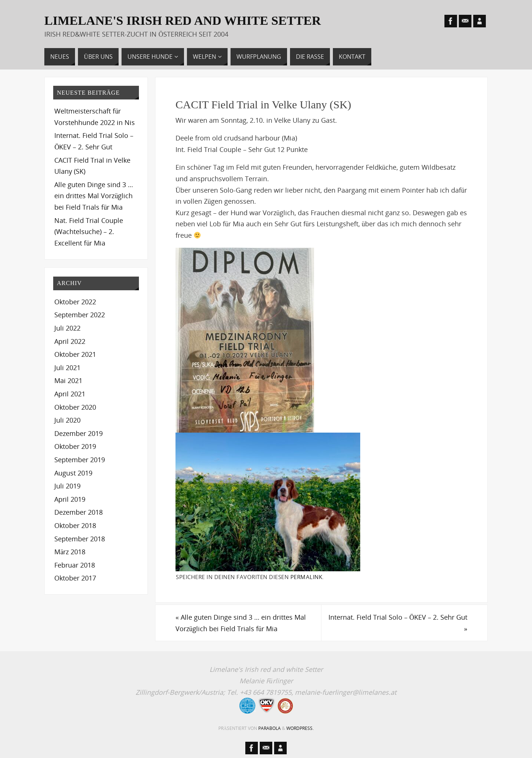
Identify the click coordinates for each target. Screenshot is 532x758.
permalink (306, 577)
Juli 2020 (67, 420)
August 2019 (73, 473)
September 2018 (80, 539)
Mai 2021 (68, 380)
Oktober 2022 (75, 302)
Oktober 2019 (75, 446)
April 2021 (70, 394)
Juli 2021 (67, 368)
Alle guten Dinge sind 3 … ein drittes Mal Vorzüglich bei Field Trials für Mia (241, 623)
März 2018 (70, 552)
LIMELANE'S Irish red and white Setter (183, 21)
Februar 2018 (75, 565)
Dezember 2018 (79, 512)
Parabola (270, 728)
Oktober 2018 (75, 525)
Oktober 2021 (75, 354)
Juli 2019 (67, 486)
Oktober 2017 (75, 578)
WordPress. (300, 728)
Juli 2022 (67, 328)
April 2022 (70, 341)
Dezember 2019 (79, 433)
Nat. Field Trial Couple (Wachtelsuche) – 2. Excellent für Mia (89, 232)
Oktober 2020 (75, 407)
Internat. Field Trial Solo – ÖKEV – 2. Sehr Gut (398, 623)
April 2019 (70, 499)
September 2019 (80, 460)
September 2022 (80, 315)
